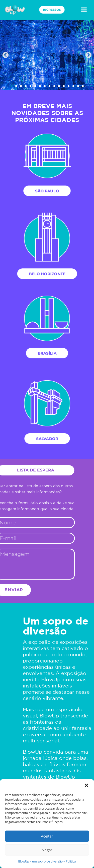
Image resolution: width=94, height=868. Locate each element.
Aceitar (47, 836)
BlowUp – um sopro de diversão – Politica (47, 861)
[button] (86, 785)
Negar (47, 850)
